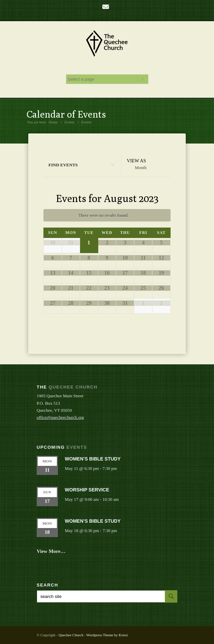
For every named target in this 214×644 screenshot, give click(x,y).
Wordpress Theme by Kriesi (107, 635)
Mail (106, 7)
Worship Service (87, 490)
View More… (51, 551)
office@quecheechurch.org (60, 417)
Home (53, 122)
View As (136, 161)
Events (86, 122)
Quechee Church (71, 635)
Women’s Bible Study (93, 459)
